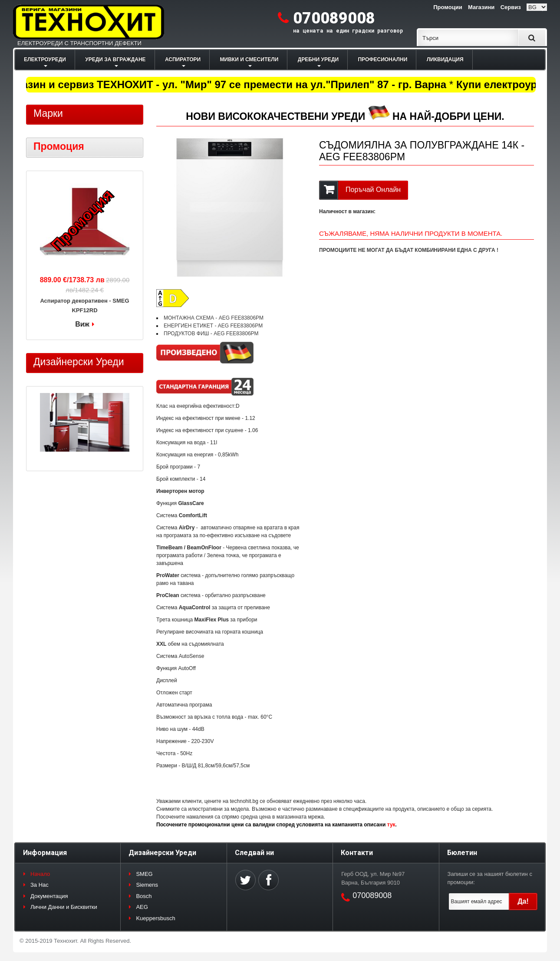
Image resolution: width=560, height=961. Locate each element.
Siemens (147, 885)
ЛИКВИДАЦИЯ (445, 59)
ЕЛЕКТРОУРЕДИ (45, 59)
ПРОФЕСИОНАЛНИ (382, 59)
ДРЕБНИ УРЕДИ (318, 59)
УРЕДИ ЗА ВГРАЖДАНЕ (115, 59)
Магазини (481, 7)
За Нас (40, 885)
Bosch (144, 896)
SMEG (144, 874)
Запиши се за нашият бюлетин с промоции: (490, 878)
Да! (523, 901)
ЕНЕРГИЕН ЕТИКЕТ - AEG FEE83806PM (213, 326)
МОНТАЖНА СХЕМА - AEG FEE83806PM (214, 318)
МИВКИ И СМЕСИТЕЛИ (249, 59)
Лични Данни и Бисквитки (64, 907)
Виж (82, 324)
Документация (49, 896)
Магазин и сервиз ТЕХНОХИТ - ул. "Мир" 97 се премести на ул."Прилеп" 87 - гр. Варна (228, 84)
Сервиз (511, 7)
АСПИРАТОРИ (183, 59)
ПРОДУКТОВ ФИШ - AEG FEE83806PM (211, 334)
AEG (142, 907)
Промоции (448, 7)
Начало (40, 874)
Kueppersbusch (155, 918)
